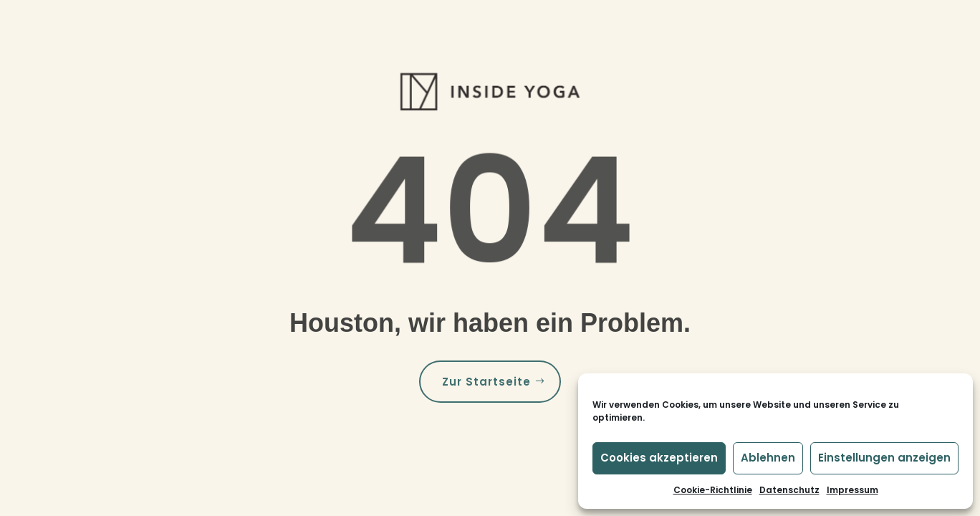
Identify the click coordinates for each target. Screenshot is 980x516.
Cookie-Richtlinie (713, 490)
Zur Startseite (486, 382)
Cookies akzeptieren (659, 458)
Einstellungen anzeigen (884, 458)
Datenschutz (789, 490)
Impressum (852, 490)
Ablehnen (768, 458)
